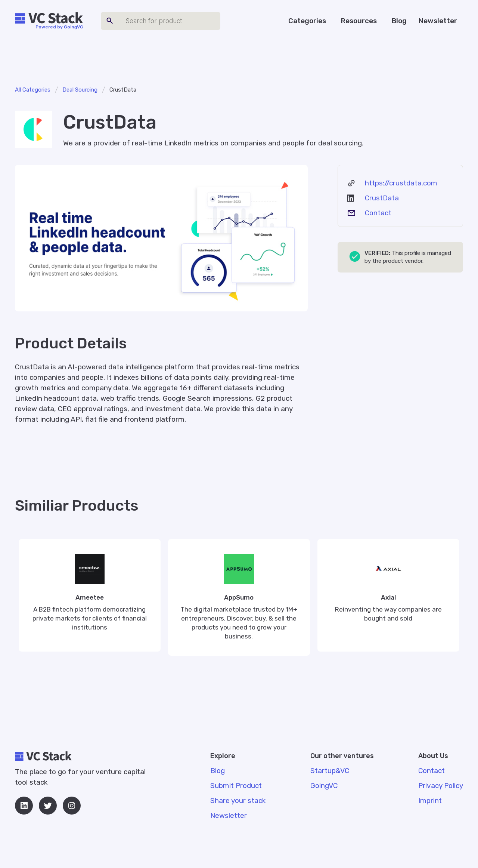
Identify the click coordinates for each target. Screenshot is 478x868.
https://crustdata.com (401, 183)
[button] (309, 21)
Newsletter (438, 21)
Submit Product (236, 786)
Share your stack (238, 801)
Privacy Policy (441, 786)
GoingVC (324, 786)
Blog (399, 21)
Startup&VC (330, 771)
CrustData (382, 198)
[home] (49, 18)
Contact (378, 213)
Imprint (430, 801)
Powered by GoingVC (59, 27)
